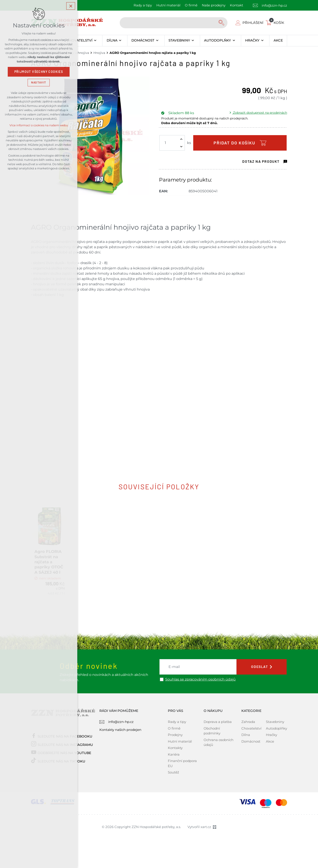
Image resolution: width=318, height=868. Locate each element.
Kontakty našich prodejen (120, 741)
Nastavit (39, 82)
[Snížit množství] (181, 147)
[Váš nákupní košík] (276, 23)
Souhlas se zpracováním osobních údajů (200, 691)
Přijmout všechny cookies (39, 72)
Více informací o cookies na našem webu (39, 125)
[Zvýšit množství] (181, 139)
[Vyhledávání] (222, 23)
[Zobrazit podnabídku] (95, 41)
